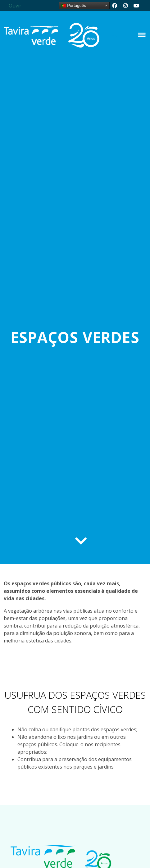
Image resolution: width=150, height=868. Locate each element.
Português (73, 6)
